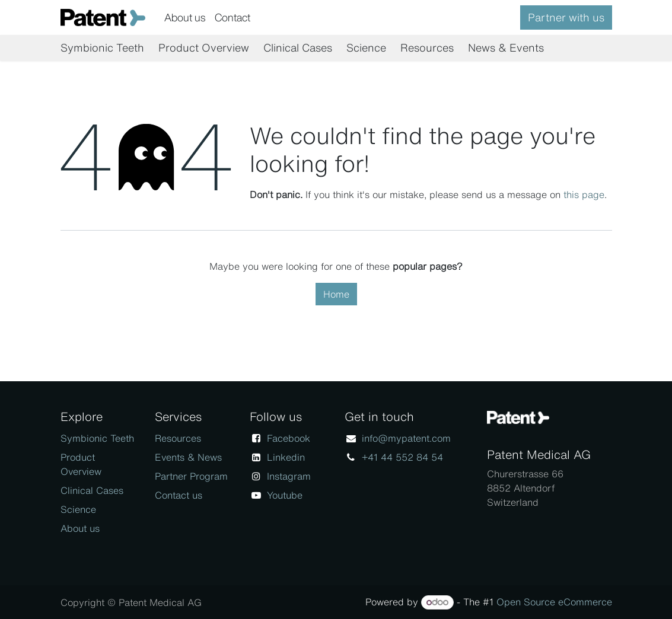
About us (80, 528)
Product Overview (81, 464)
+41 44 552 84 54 (402, 457)
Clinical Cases (92, 490)
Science (78, 509)
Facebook (289, 438)
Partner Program (191, 476)
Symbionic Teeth (97, 438)
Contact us (179, 495)
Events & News (188, 457)
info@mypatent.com (406, 438)
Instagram (289, 476)
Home (336, 294)
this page (584, 194)
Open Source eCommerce (554, 602)
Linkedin (286, 457)
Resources (178, 438)
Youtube (285, 495)
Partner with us (566, 17)
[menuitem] (185, 17)
